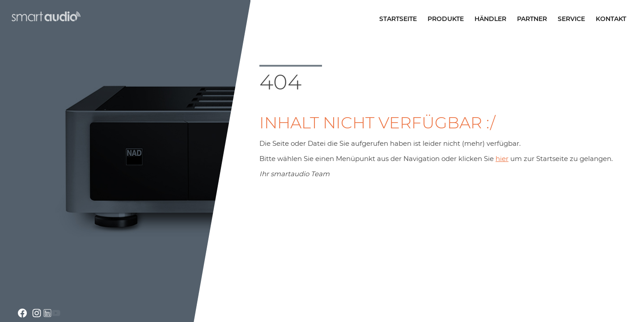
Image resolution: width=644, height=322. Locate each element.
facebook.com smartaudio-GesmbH (22, 313)
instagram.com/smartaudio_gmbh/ (37, 313)
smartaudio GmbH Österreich (45, 16)
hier (502, 159)
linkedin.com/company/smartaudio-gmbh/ (47, 313)
